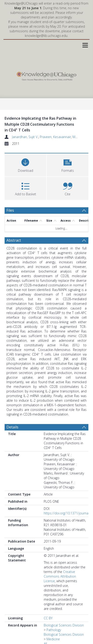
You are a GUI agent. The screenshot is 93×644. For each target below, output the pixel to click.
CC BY (48, 618)
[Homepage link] (46, 75)
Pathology (54, 630)
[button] (68, 164)
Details (12, 427)
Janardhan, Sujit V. (25, 137)
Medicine (53, 639)
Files (10, 210)
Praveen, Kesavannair (55, 137)
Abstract (14, 240)
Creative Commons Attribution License (60, 576)
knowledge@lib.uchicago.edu (46, 36)
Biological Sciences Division (64, 625)
